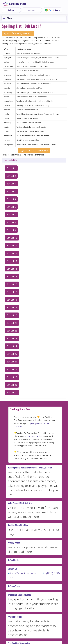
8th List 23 (12, 338)
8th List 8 (11, 222)
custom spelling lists (33, 436)
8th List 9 (11, 230)
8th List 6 (11, 207)
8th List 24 (12, 346)
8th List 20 (12, 315)
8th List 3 (11, 184)
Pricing (11, 10)
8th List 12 (12, 253)
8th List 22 (12, 331)
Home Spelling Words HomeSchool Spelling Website (30, 468)
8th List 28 (12, 377)
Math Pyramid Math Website (20, 503)
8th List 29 (12, 385)
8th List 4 (11, 191)
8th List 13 (12, 261)
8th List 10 (12, 238)
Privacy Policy (14, 543)
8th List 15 (12, 277)
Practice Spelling (15, 617)
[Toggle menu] (34, 18)
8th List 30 (12, 393)
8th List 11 (12, 246)
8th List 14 (12, 269)
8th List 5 (11, 199)
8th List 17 (12, 292)
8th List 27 (12, 369)
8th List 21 (12, 323)
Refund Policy (14, 560)
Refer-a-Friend (14, 586)
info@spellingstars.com (24, 573)
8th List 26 (12, 362)
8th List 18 (12, 300)
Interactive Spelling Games (19, 595)
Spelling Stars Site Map (18, 525)
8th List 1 (11, 168)
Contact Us (12, 569)
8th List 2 (11, 176)
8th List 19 (12, 307)
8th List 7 (11, 215)
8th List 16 (12, 284)
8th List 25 (12, 354)
